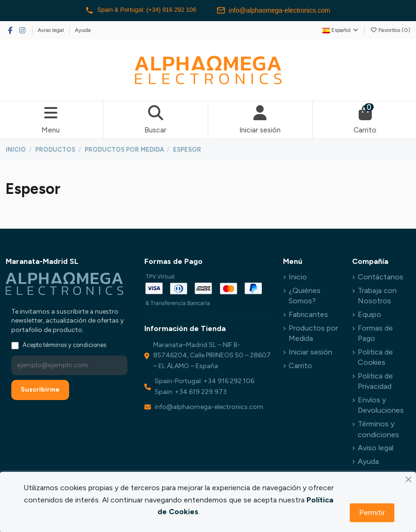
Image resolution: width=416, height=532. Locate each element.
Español (341, 30)
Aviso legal (51, 30)
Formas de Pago (375, 334)
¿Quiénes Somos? (305, 296)
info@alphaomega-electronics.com (278, 10)
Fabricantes (308, 315)
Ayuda (83, 30)
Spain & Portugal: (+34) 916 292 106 (141, 10)
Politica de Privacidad (375, 382)
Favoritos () (390, 30)
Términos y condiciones (378, 430)
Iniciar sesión (310, 352)
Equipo (369, 315)
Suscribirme (40, 390)
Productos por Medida (313, 334)
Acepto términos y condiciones (64, 346)
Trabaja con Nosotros (377, 296)
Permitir (372, 513)
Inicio (298, 277)
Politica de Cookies (375, 358)
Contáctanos (381, 277)
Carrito (300, 366)
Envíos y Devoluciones (381, 406)
